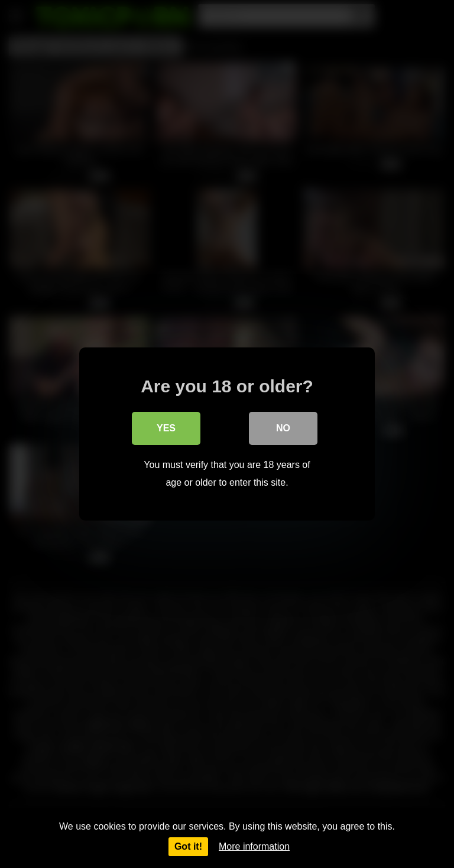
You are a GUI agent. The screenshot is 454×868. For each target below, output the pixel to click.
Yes (166, 428)
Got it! (188, 846)
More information (254, 846)
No (283, 428)
